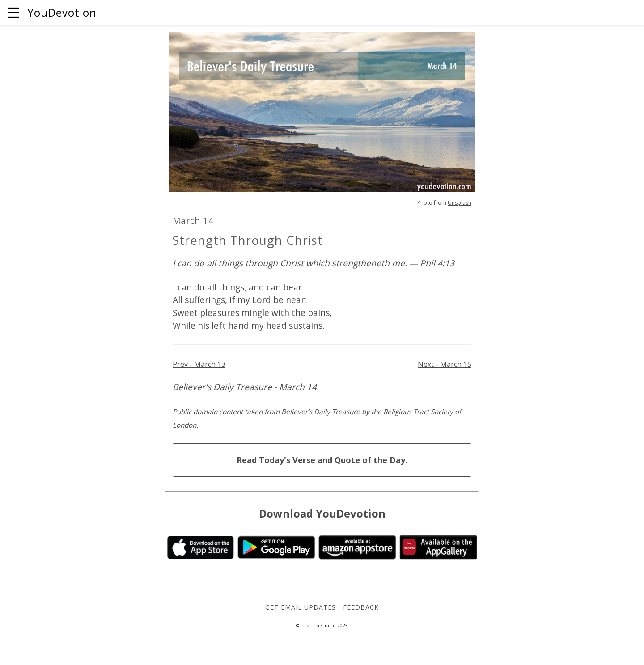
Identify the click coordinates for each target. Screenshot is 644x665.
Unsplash (460, 203)
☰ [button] (14, 12)
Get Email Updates (300, 607)
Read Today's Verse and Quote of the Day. (322, 460)
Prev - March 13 (199, 364)
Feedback (361, 607)
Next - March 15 (445, 364)
